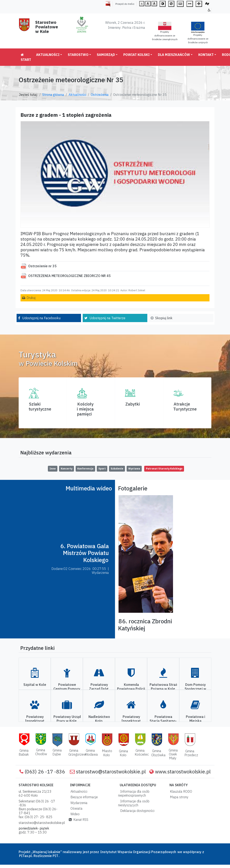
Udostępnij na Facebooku (41, 318)
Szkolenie (117, 469)
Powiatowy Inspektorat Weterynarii (35, 721)
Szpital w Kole (35, 685)
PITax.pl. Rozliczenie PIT (39, 856)
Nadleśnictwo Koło (99, 719)
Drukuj (31, 298)
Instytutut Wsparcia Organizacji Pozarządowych (138, 852)
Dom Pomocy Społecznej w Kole (195, 689)
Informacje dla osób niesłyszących (134, 803)
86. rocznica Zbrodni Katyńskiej (145, 625)
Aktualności (48, 55)
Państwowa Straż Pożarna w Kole (163, 687)
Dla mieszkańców (174, 55)
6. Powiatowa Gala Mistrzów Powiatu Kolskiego (85, 553)
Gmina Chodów (41, 752)
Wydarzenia (78, 803)
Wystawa (134, 469)
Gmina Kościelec (142, 752)
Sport (102, 469)
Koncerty (67, 469)
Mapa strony (178, 797)
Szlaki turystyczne (40, 406)
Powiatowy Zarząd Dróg (99, 687)
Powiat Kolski (136, 55)
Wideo (74, 814)
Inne (53, 469)
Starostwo (78, 55)
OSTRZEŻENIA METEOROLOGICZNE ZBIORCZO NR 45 (69, 276)
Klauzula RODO (180, 791)
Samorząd (106, 55)
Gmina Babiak (24, 752)
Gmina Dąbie (57, 752)
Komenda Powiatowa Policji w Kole (131, 689)
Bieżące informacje (83, 797)
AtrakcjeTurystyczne (185, 406)
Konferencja (85, 469)
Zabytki (133, 404)
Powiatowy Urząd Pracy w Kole (67, 719)
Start (26, 57)
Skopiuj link (164, 318)
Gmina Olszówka (158, 753)
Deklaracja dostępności (136, 811)
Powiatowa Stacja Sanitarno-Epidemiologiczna (163, 721)
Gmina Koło (123, 753)
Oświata (76, 808)
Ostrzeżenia (100, 95)
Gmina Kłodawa (91, 752)
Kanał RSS (79, 820)
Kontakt (206, 55)
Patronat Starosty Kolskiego (164, 469)
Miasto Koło (107, 753)
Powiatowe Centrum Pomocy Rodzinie (67, 689)
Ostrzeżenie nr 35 (42, 266)
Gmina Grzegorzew (77, 752)
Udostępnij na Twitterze (107, 318)
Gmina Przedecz (191, 753)
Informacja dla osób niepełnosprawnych (134, 793)
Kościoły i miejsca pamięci (85, 409)
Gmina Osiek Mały (173, 754)
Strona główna (53, 95)
